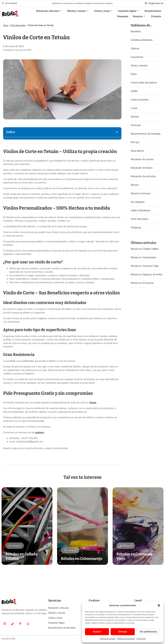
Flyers (134, 74)
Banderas (136, 31)
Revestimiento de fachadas (62, 628)
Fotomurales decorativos (144, 83)
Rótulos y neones (78, 11)
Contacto (156, 16)
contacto (39, 432)
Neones (135, 117)
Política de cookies (108, 639)
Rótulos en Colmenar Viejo (145, 266)
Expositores (137, 57)
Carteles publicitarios (142, 40)
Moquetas (123, 16)
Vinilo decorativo (18, 25)
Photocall (136, 125)
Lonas (134, 108)
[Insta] (5, 624)
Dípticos (135, 48)
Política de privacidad (126, 639)
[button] (159, 605)
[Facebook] (20, 624)
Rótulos (135, 185)
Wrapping (136, 227)
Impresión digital (128, 11)
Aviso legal (141, 639)
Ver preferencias (148, 632)
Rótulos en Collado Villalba (145, 249)
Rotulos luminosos (141, 193)
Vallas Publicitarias (140, 210)
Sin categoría (138, 202)
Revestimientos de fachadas (146, 134)
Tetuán (93, 403)
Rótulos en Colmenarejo (143, 257)
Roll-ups (135, 142)
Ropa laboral (137, 151)
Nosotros (139, 16)
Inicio (6, 25)
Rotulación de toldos (142, 168)
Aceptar (97, 632)
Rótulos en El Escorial (142, 283)
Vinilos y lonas (103, 11)
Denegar (123, 632)
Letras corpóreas (140, 100)
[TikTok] (12, 624)
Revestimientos (153, 11)
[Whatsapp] (28, 624)
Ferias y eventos (139, 65)
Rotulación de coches (142, 159)
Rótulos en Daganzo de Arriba (146, 274)
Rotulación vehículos (49, 11)
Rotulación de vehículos (143, 176)
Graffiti (134, 91)
